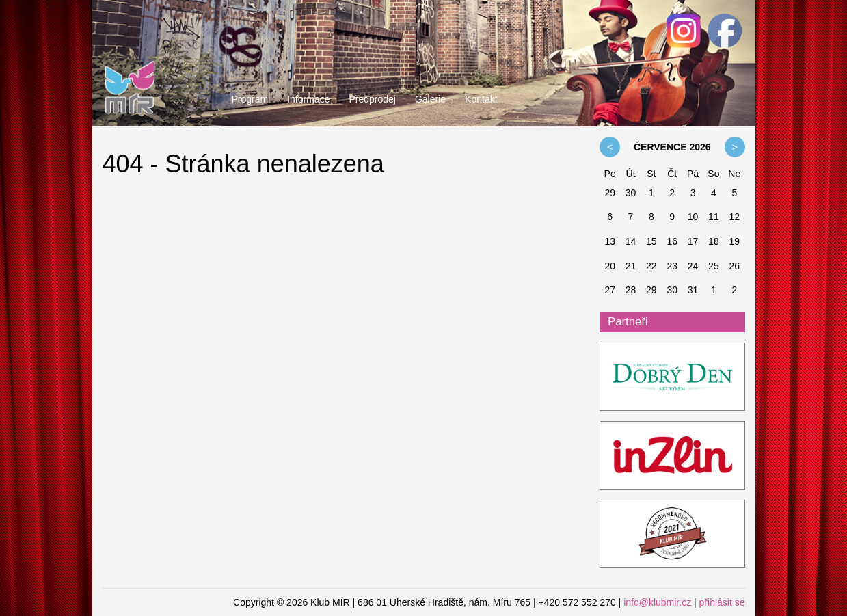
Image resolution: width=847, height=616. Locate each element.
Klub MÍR (130, 58)
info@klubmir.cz (657, 602)
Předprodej (372, 99)
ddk (672, 377)
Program (250, 99)
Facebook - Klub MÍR (725, 31)
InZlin (672, 456)
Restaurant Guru (672, 535)
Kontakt (481, 99)
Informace (308, 99)
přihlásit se (722, 602)
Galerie (430, 99)
